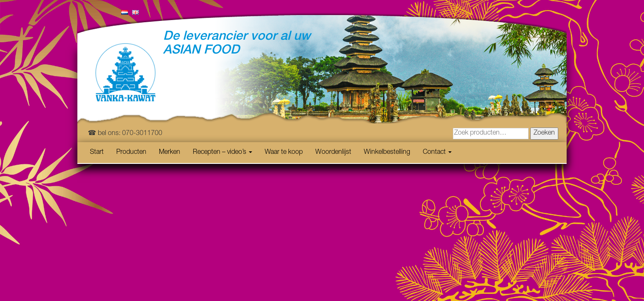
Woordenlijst (333, 153)
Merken (170, 153)
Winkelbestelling (387, 153)
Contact (437, 153)
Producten (131, 153)
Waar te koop (284, 153)
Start (97, 153)
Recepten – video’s (222, 153)
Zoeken (544, 133)
